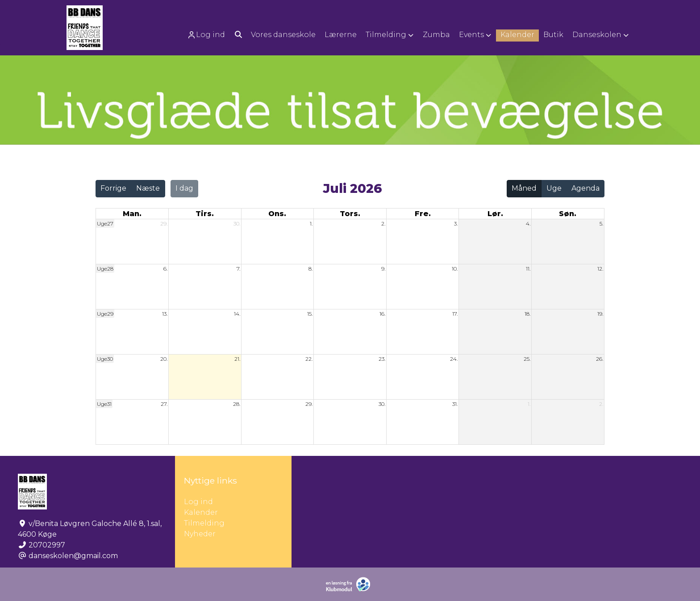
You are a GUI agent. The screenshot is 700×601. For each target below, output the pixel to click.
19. (600, 314)
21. (237, 359)
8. (310, 269)
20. (164, 359)
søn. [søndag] (568, 214)
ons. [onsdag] (277, 214)
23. (382, 359)
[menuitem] (207, 35)
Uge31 (104, 404)
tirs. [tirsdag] (205, 214)
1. (311, 223)
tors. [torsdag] (350, 214)
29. (164, 223)
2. (383, 223)
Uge (554, 188)
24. (454, 359)
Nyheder (200, 534)
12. (600, 269)
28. (237, 404)
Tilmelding (204, 523)
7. (238, 269)
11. (528, 269)
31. (455, 404)
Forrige (113, 188)
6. (165, 269)
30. (237, 223)
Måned (524, 188)
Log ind (206, 35)
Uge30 (105, 359)
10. (455, 269)
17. (455, 314)
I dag (184, 188)
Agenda (585, 188)
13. (165, 314)
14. (237, 314)
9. (383, 269)
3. (456, 223)
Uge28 (105, 269)
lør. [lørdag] (495, 214)
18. (527, 314)
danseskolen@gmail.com (73, 556)
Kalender (201, 512)
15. (310, 314)
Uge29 (105, 314)
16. (382, 314)
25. (527, 359)
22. (309, 359)
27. (164, 404)
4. (528, 223)
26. (600, 359)
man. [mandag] (132, 214)
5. (601, 223)
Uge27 (105, 223)
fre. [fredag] (423, 214)
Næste (148, 188)
